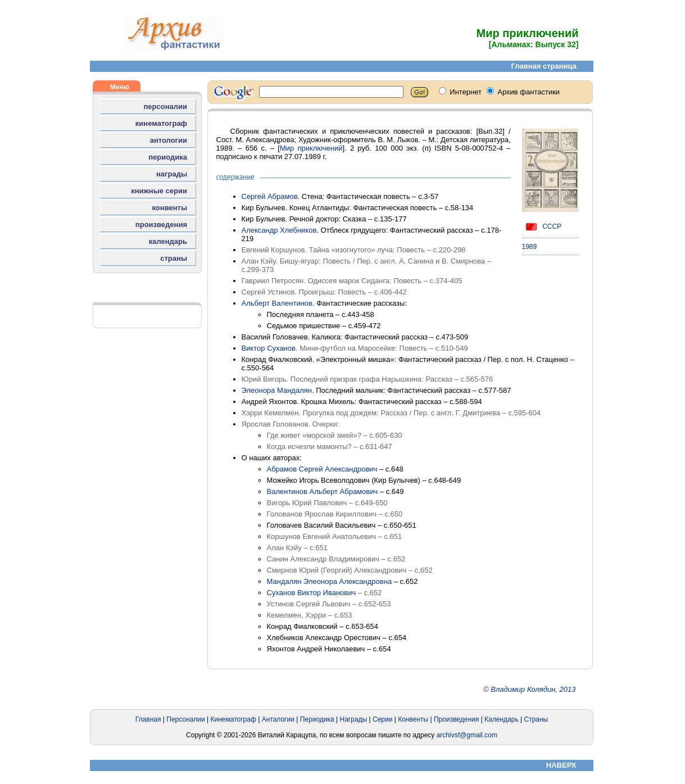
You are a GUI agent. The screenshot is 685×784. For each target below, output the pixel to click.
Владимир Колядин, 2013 (533, 689)
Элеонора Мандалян (277, 390)
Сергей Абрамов (270, 196)
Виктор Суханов (269, 348)
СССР (542, 226)
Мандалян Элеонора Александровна (330, 581)
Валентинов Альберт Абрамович (323, 491)
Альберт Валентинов (277, 303)
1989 (530, 247)
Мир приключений (311, 148)
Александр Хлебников (279, 230)
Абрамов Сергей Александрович (322, 469)
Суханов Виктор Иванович (312, 593)
